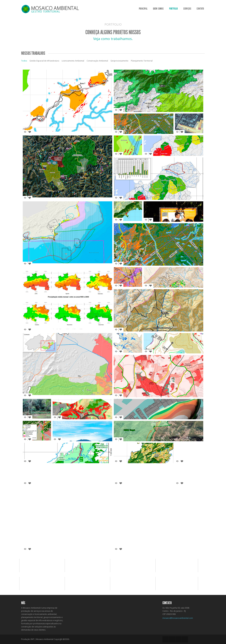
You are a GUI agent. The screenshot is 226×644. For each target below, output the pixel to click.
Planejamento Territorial (142, 61)
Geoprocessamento (119, 61)
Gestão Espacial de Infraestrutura (44, 61)
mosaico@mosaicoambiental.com (178, 618)
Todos (24, 61)
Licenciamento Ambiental (73, 61)
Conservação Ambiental (97, 61)
